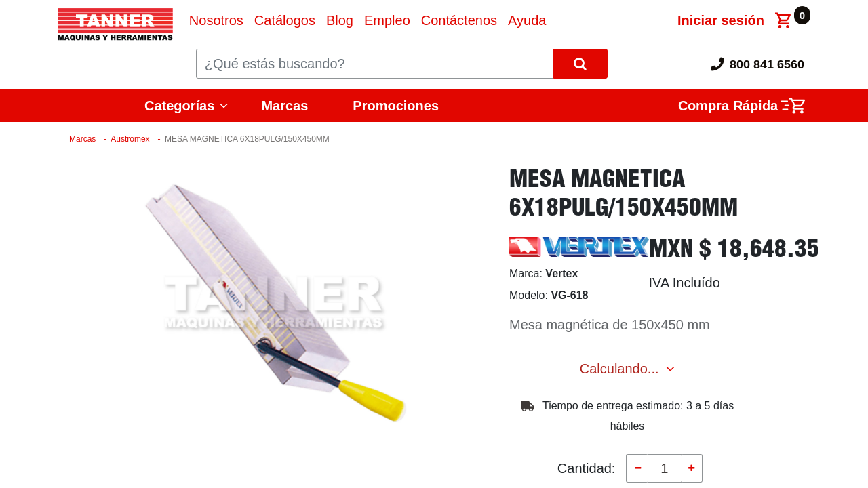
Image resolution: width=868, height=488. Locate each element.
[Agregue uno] (692, 468)
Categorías (179, 106)
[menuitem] (216, 20)
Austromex (130, 139)
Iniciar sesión (721, 20)
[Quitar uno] (637, 468)
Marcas (284, 106)
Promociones (396, 106)
